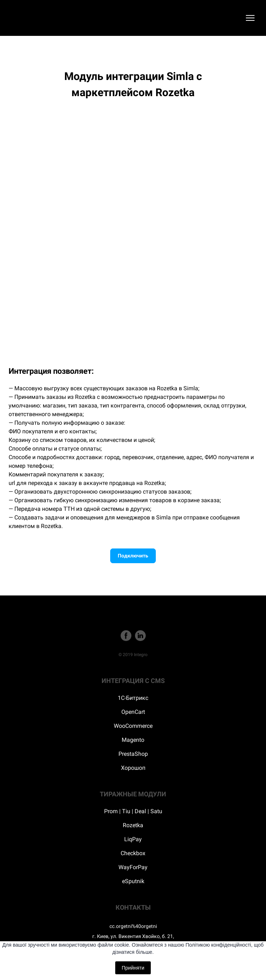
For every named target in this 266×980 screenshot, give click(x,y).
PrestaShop (133, 754)
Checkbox (133, 853)
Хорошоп (133, 768)
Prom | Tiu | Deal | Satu (133, 811)
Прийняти (133, 968)
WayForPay (133, 867)
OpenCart (133, 712)
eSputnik (133, 881)
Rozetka (133, 825)
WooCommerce (133, 726)
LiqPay (133, 839)
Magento (133, 740)
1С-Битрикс (133, 698)
